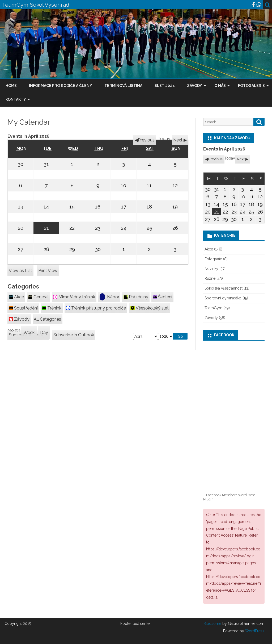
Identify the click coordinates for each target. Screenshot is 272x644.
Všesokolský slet (150, 308)
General (38, 297)
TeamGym (213, 308)
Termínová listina (123, 86)
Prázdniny (136, 297)
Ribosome (212, 624)
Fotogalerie (251, 86)
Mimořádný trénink (74, 297)
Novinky (211, 269)
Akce (16, 297)
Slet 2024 (165, 86)
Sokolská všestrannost (224, 288)
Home (11, 86)
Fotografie (213, 259)
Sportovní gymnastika (223, 298)
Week (29, 333)
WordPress (254, 631)
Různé (210, 278)
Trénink (52, 308)
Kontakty (16, 99)
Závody (195, 86)
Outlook (74, 335)
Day (44, 333)
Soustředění (23, 308)
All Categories (47, 319)
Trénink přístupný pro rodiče (96, 308)
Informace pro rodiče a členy (61, 86)
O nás (220, 86)
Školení (162, 297)
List (20, 271)
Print (48, 271)
